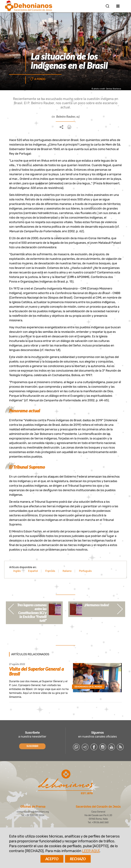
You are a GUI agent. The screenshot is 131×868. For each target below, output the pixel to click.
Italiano (67, 571)
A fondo (40, 79)
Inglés (17, 571)
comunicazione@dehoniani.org (33, 812)
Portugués (85, 571)
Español (33, 571)
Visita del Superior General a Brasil (36, 671)
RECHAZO (78, 859)
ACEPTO (52, 859)
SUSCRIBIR (32, 746)
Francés (50, 571)
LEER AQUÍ (91, 851)
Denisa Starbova (114, 89)
